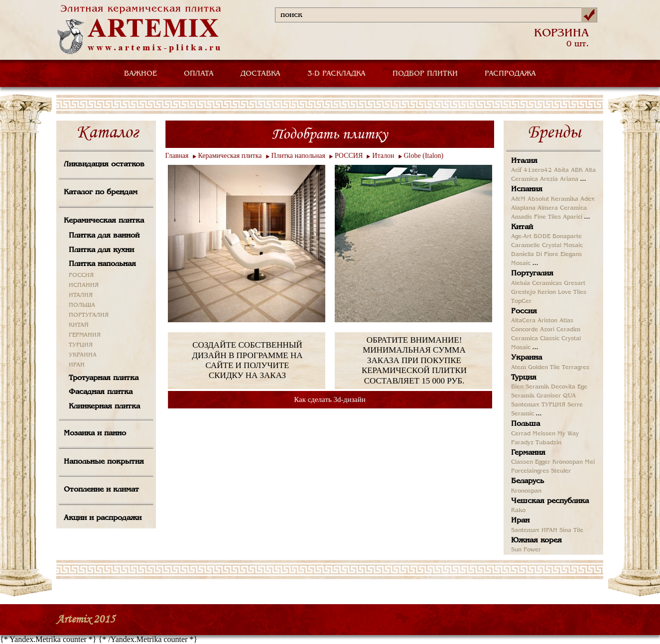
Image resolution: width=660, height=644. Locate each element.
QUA (569, 396)
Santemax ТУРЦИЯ (538, 405)
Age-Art (521, 237)
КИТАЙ (79, 325)
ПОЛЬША (82, 305)
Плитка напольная (102, 264)
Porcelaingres (530, 471)
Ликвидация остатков (104, 164)
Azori (547, 330)
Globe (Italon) (424, 156)
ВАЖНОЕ (140, 74)
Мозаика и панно (95, 433)
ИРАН (77, 365)
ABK (577, 170)
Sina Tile (571, 530)
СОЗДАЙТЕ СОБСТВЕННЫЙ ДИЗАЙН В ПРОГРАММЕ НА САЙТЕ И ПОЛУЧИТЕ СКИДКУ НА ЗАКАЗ (247, 360)
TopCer (521, 301)
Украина (527, 358)
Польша (526, 424)
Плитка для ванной (104, 236)
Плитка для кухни (101, 250)
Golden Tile (544, 368)
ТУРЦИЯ (81, 345)
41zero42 (538, 170)
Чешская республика (550, 501)
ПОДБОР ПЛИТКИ (425, 74)
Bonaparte (567, 237)
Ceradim (568, 330)
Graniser (549, 396)
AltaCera (523, 321)
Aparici (573, 217)
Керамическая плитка (104, 221)
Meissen (544, 434)
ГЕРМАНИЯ (85, 335)
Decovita (563, 387)
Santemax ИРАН (534, 530)
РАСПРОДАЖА (510, 74)
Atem (519, 368)
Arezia (549, 179)
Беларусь (528, 481)
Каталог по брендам (101, 192)
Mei (590, 462)
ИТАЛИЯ (81, 295)
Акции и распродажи (103, 518)
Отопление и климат (101, 490)
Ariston (547, 321)
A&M (518, 199)
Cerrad (521, 434)
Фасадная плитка (101, 392)
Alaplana (523, 208)
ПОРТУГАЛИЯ (89, 315)
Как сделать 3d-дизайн (330, 399)
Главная (177, 156)
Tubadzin (548, 443)
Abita (561, 170)
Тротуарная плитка (104, 378)
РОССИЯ (81, 275)
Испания (527, 189)
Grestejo (523, 292)
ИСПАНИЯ (84, 285)
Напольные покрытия (104, 462)
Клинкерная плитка (104, 406)
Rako (518, 511)
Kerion (547, 292)
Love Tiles (572, 292)
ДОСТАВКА (261, 74)
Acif (516, 170)
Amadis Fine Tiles (536, 217)
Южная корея (536, 540)
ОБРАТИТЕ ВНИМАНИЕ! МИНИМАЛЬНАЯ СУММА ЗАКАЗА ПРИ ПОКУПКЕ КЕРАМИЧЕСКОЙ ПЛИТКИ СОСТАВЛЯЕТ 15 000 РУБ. (414, 360)
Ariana (569, 179)
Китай (522, 227)
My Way (568, 434)
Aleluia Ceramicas (536, 283)
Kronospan (568, 462)
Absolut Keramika (553, 199)
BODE (542, 237)
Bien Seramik (530, 387)
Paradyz (522, 443)
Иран (520, 520)
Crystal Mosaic (562, 246)
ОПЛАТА (199, 74)
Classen (522, 462)
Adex (588, 199)
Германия (528, 453)
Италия (524, 161)
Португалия (532, 273)
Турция (524, 378)
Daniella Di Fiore (535, 255)
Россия (524, 311)
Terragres (576, 368)
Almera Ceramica (562, 208)
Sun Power (526, 550)
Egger (543, 462)
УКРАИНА (83, 355)
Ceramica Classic (535, 339)
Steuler (561, 471)
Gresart (575, 283)
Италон (383, 156)
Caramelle (526, 246)
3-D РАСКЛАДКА (336, 74)
